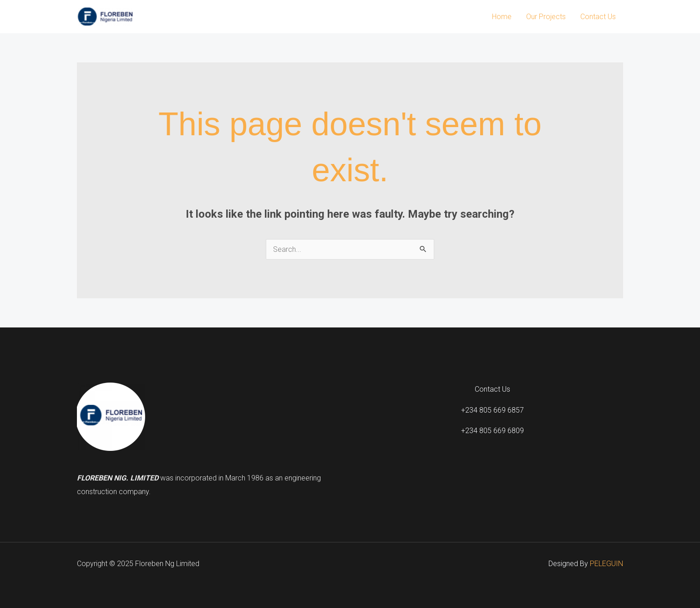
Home (502, 17)
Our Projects (546, 17)
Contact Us (598, 17)
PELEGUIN (606, 564)
